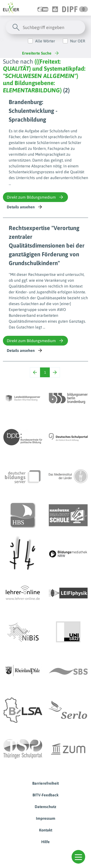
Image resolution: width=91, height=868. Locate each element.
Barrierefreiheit (45, 783)
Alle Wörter (45, 41)
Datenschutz (45, 807)
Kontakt (46, 830)
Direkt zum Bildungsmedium (35, 197)
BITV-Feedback (45, 795)
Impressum (46, 818)
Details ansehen (25, 207)
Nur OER (78, 41)
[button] (78, 857)
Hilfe (45, 842)
